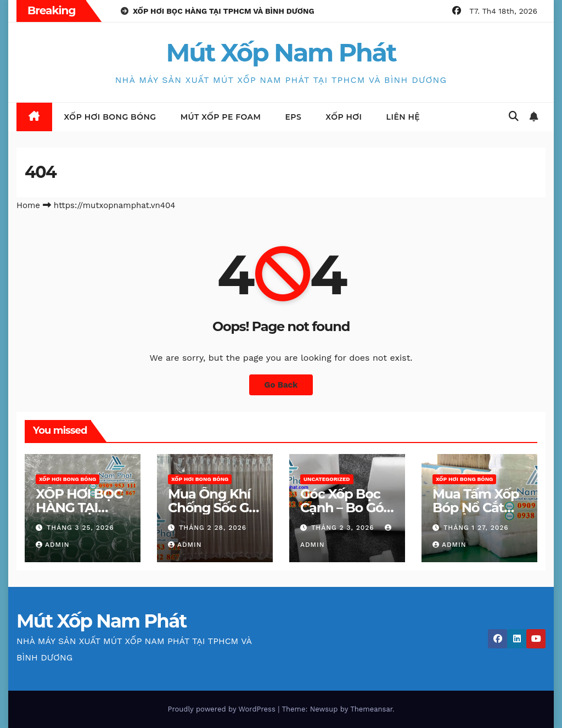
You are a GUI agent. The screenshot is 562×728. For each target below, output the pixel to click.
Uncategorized (327, 479)
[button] (514, 116)
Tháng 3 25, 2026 (80, 528)
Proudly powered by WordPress (223, 709)
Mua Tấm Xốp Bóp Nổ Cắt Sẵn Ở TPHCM (476, 508)
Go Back (281, 385)
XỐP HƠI (344, 117)
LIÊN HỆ (403, 117)
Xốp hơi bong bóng (110, 117)
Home (28, 205)
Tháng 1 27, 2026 (476, 528)
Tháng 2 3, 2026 (344, 528)
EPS (293, 117)
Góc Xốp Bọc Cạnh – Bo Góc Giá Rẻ (345, 508)
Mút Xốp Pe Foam (221, 117)
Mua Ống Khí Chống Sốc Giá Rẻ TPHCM (214, 508)
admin (53, 545)
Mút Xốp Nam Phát (281, 52)
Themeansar (371, 709)
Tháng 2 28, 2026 (213, 528)
